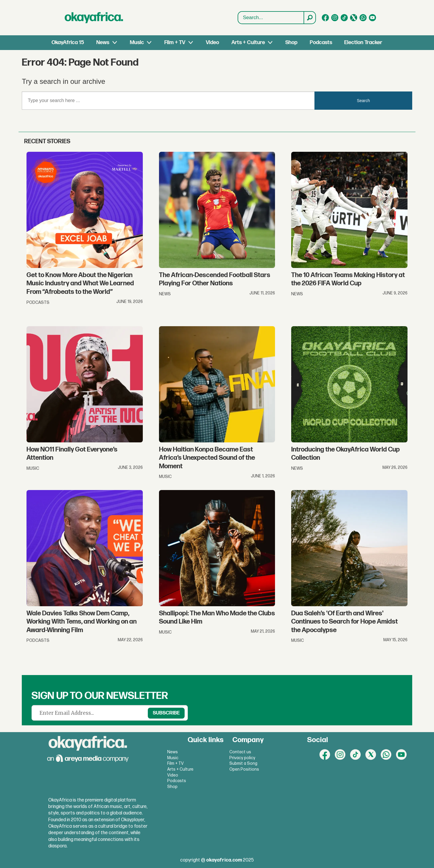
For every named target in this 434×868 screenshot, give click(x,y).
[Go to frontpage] (94, 18)
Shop (291, 43)
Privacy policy (242, 758)
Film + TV (175, 43)
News (103, 43)
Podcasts (321, 43)
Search (238, 18)
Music (137, 43)
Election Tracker (363, 43)
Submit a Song (243, 763)
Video (212, 43)
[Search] (309, 18)
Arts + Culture (248, 43)
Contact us (240, 752)
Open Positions (244, 769)
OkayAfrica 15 (68, 43)
